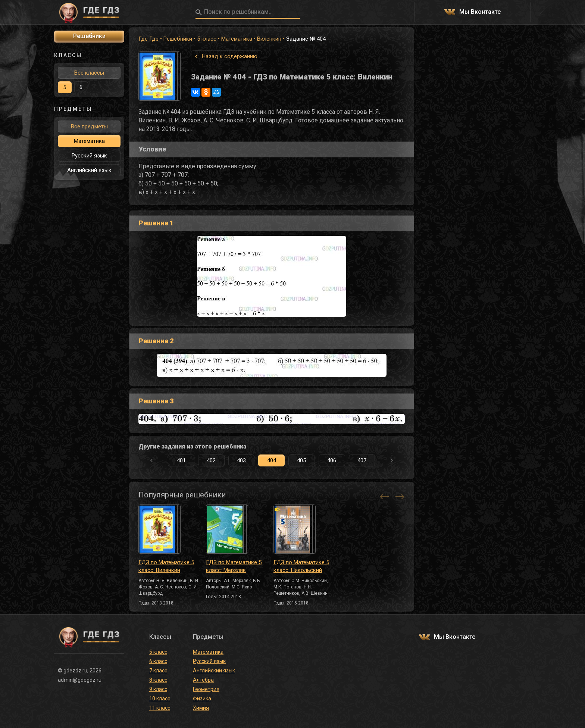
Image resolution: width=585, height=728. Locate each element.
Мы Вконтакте (480, 12)
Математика (237, 39)
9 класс (158, 689)
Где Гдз (148, 39)
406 (332, 460)
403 (241, 460)
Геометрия (206, 689)
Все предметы (89, 126)
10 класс (160, 699)
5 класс (207, 39)
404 (272, 460)
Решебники (178, 39)
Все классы (89, 73)
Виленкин (269, 39)
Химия (201, 708)
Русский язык (89, 156)
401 (181, 460)
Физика (202, 699)
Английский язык (89, 170)
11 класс (160, 708)
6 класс (158, 661)
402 (211, 460)
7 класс (158, 671)
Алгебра (203, 680)
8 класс (158, 680)
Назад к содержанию (230, 56)
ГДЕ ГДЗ (89, 12)
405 (301, 460)
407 (362, 460)
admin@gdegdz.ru (80, 680)
